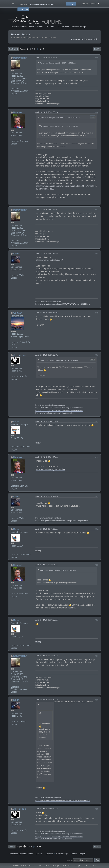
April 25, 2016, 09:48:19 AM (47, 700)
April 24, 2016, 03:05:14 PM (47, 253)
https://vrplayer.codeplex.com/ (49, 260)
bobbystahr (20, 58)
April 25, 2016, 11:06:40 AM (47, 809)
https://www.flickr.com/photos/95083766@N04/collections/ (59, 408)
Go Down (13, 49)
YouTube (68, 866)
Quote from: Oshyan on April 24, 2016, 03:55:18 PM (59, 360)
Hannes (18, 112)
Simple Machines (30, 866)
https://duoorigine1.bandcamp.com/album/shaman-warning (59, 410)
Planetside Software (46, 866)
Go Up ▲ (93, 866)
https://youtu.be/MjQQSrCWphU (50, 469)
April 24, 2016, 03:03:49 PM (47, 209)
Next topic (93, 39)
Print (97, 49)
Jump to (69, 860)
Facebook (61, 866)
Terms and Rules (84, 866)
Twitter (55, 866)
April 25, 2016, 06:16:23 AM (47, 620)
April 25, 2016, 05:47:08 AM (47, 529)
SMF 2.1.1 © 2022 (18, 866)
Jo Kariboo (20, 355)
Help (76, 866)
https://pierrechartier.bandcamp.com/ (50, 405)
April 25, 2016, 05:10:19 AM (47, 496)
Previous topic (78, 39)
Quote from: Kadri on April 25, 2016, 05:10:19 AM (58, 570)
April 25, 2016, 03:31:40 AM (47, 457)
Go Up (12, 847)
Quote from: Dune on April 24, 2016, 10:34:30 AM (58, 63)
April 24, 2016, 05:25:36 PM (47, 355)
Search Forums (90, 3)
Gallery (38, 443)
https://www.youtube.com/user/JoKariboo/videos (55, 413)
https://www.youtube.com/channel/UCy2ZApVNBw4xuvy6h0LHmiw (63, 304)
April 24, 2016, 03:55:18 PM (47, 313)
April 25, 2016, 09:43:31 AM (47, 656)
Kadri (16, 254)
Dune (16, 421)
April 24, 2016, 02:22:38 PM (47, 112)
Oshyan (18, 313)
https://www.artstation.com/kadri (48, 302)
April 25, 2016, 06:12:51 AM (47, 565)
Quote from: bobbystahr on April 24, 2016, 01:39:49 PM (60, 118)
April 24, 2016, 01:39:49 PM (47, 57)
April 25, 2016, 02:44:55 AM (47, 421)
